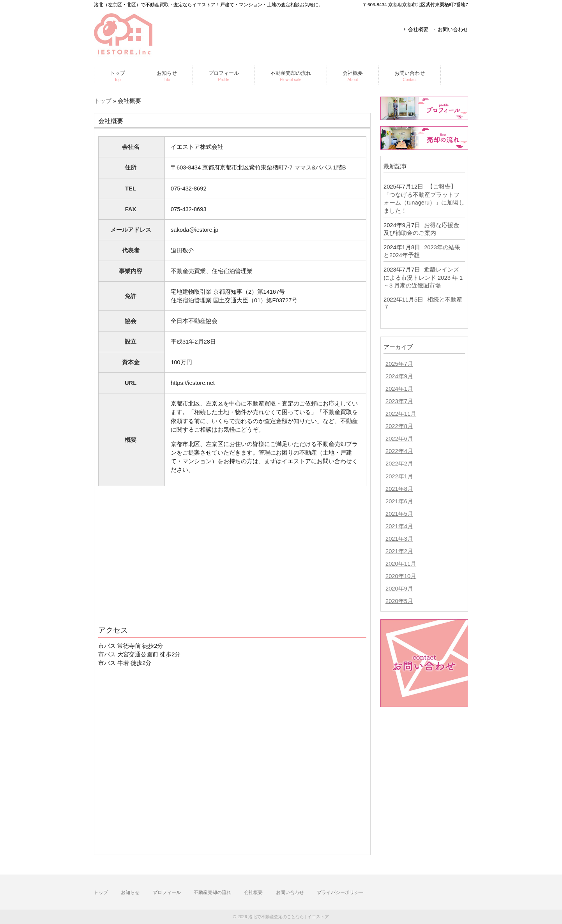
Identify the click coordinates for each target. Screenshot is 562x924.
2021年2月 (399, 551)
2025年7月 (399, 364)
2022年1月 (399, 476)
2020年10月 (401, 576)
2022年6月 (399, 439)
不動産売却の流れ (212, 892)
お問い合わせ (453, 29)
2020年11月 (401, 564)
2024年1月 (399, 389)
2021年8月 (399, 489)
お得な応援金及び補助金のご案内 (421, 229)
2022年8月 (399, 426)
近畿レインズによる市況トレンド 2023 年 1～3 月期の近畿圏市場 (423, 278)
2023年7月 (399, 401)
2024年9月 (399, 376)
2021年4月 (399, 526)
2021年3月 (399, 539)
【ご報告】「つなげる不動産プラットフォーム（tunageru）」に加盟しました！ (424, 199)
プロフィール (167, 892)
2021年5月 (399, 514)
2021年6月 (399, 501)
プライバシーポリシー (340, 892)
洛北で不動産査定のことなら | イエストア (289, 917)
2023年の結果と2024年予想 (422, 251)
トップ (103, 101)
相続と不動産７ (423, 303)
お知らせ (130, 892)
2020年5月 (399, 601)
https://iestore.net (193, 383)
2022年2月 (399, 464)
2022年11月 (401, 414)
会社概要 (418, 29)
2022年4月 (399, 451)
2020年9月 (399, 589)
